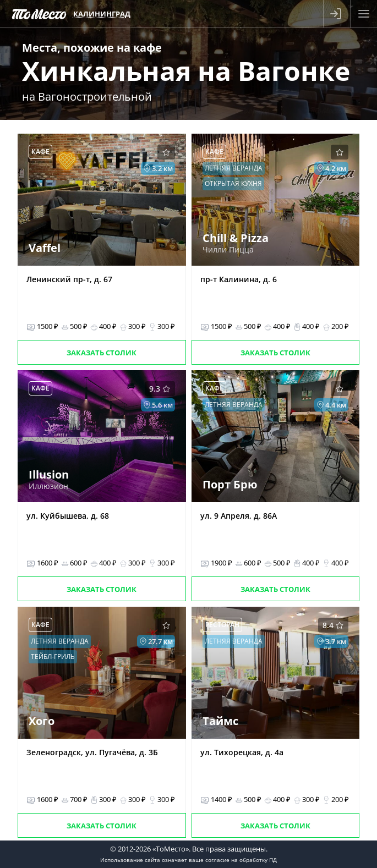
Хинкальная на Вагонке (186, 71)
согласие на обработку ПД (241, 860)
